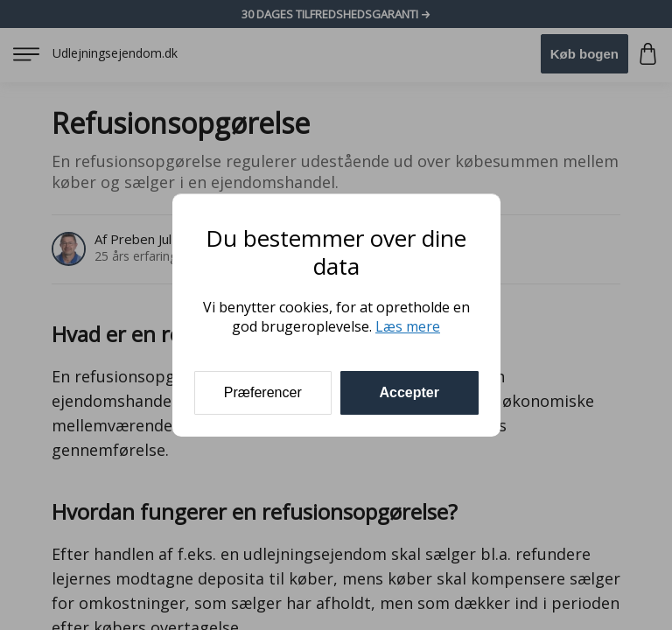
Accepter (409, 392)
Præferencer (263, 392)
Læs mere (408, 326)
